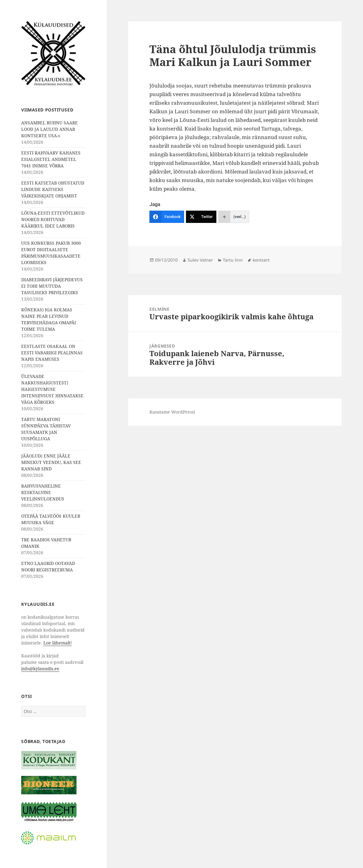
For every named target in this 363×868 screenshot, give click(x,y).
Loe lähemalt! (58, 643)
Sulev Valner (200, 260)
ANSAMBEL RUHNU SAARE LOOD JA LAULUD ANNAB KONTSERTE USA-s (49, 129)
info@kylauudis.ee (40, 669)
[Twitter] (201, 217)
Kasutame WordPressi (172, 412)
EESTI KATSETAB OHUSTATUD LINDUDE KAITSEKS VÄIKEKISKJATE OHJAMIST (53, 189)
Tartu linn (233, 260)
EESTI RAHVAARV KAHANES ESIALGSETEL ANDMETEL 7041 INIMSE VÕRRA (51, 159)
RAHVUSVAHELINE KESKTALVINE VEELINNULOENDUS (43, 492)
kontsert (261, 260)
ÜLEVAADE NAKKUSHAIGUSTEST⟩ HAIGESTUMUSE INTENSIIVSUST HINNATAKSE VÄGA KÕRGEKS (52, 389)
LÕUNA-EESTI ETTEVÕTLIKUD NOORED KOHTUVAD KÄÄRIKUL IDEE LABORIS (53, 219)
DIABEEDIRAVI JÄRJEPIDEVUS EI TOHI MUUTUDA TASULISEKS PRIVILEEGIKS (52, 286)
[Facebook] (167, 217)
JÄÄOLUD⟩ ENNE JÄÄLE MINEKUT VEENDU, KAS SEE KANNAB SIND (51, 462)
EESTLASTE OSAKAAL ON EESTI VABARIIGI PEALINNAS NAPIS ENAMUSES (52, 353)
